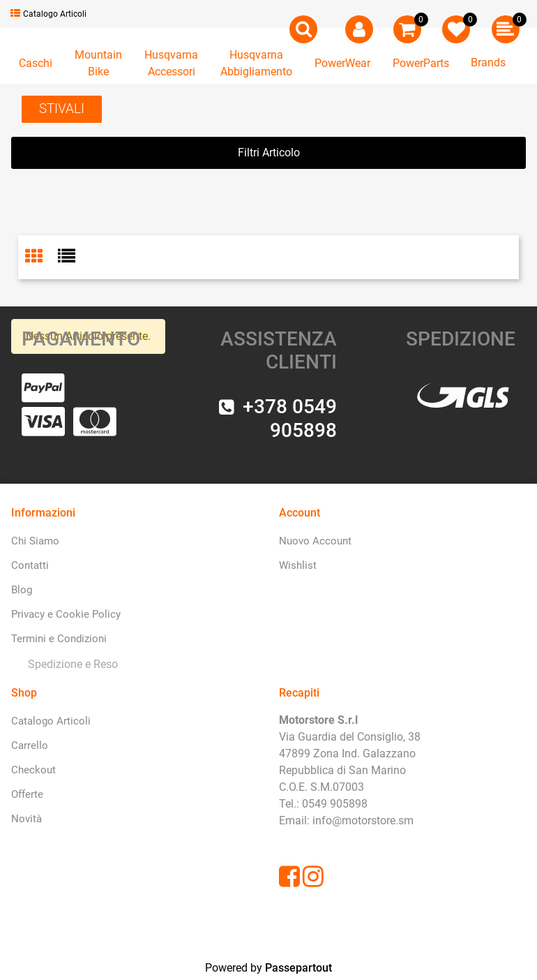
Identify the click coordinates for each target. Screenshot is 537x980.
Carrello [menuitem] (30, 745)
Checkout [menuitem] (33, 770)
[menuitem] (70, 664)
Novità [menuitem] (27, 819)
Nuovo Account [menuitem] (315, 541)
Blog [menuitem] (22, 590)
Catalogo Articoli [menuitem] (51, 721)
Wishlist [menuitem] (298, 565)
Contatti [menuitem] (30, 565)
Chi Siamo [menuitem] (35, 541)
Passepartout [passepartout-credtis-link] (298, 968)
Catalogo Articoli (48, 14)
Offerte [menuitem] (27, 794)
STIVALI (62, 109)
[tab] (41, 258)
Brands (488, 62)
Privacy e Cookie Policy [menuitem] (66, 614)
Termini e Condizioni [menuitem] (59, 639)
